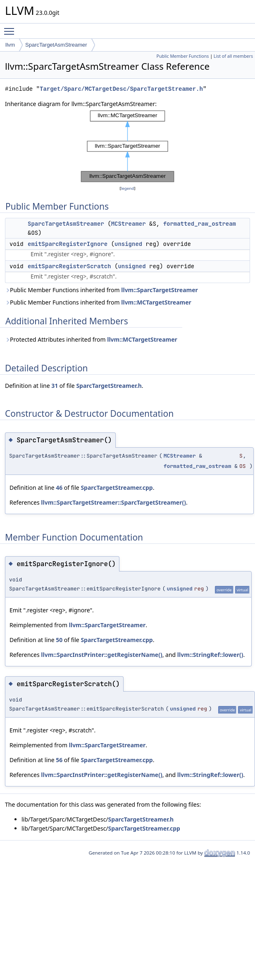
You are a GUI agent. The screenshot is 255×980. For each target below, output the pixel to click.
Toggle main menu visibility (11, 28)
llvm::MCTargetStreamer (156, 302)
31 (55, 386)
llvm (10, 45)
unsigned (128, 244)
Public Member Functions (182, 56)
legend (128, 188)
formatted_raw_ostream (200, 224)
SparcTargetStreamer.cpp (117, 488)
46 (59, 488)
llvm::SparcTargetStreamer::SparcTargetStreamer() (113, 502)
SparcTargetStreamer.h (109, 386)
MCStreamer (129, 224)
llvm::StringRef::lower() (210, 655)
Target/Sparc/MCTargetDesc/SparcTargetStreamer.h (121, 89)
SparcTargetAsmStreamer (56, 45)
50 (59, 640)
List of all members (233, 56)
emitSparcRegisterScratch (69, 266)
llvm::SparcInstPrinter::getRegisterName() (101, 655)
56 (59, 760)
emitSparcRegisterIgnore (68, 244)
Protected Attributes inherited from (91, 339)
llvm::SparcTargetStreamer (160, 290)
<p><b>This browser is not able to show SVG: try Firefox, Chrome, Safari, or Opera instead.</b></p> (127, 146)
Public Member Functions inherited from (101, 290)
